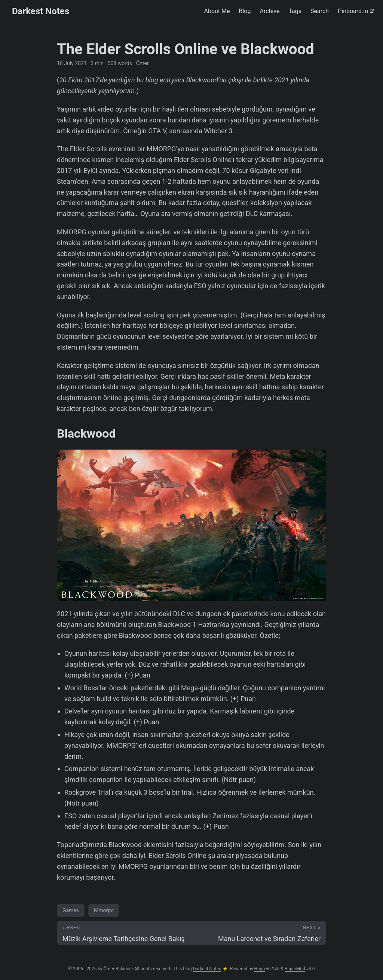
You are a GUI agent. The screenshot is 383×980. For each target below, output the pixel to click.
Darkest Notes (41, 11)
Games (71, 910)
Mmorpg (104, 910)
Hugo (260, 969)
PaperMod (295, 969)
